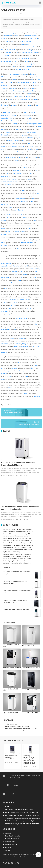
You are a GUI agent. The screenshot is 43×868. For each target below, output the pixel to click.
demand (9, 215)
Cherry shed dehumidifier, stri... (21, 412)
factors (13, 283)
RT (17, 53)
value (18, 152)
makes (29, 105)
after (32, 53)
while (35, 324)
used (19, 74)
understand (37, 396)
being (24, 344)
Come (16, 141)
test (13, 396)
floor (16, 274)
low (30, 229)
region (27, 115)
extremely (19, 318)
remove (16, 231)
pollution (19, 129)
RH (27, 377)
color (11, 371)
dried (14, 80)
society (21, 97)
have (8, 118)
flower (15, 368)
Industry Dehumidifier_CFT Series (31, 713)
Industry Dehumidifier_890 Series (12, 668)
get (21, 277)
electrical (4, 182)
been (11, 118)
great (38, 240)
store (29, 149)
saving (20, 215)
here (4, 88)
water (3, 277)
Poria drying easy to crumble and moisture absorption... (19, 561)
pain (30, 94)
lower (22, 44)
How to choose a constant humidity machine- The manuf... (19, 532)
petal (18, 371)
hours (15, 303)
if (6, 102)
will (36, 365)
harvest (36, 53)
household (38, 124)
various (4, 146)
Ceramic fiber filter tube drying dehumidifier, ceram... (18, 547)
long (36, 149)
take (6, 303)
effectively (4, 234)
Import (25, 318)
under (32, 39)
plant (15, 61)
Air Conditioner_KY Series (29, 645)
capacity (14, 272)
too (2, 368)
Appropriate (5, 266)
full (12, 368)
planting (14, 124)
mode (3, 263)
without (22, 300)
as (38, 39)
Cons (3, 129)
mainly (15, 47)
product (14, 105)
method (4, 330)
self (36, 171)
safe (9, 377)
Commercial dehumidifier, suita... (21, 423)
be (28, 47)
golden (25, 371)
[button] (40, 3)
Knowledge (9, 846)
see (12, 41)
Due (11, 53)
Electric (24, 217)
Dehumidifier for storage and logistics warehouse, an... (18, 556)
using (30, 118)
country (4, 118)
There (15, 91)
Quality (33, 64)
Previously (16, 171)
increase (10, 141)
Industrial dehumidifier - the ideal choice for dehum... (18, 529)
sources (15, 121)
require (32, 283)
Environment (5, 176)
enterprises (5, 311)
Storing (12, 158)
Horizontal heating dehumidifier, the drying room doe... (18, 543)
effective (23, 243)
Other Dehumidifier (11, 843)
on (30, 47)
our (20, 280)
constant (18, 344)
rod (14, 67)
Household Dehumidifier (13, 834)
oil (34, 85)
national (33, 112)
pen (5, 179)
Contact (8, 848)
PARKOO (7, 132)
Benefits (21, 210)
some (11, 83)
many (10, 74)
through (23, 58)
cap (36, 269)
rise (31, 240)
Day (3, 50)
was (8, 77)
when (30, 41)
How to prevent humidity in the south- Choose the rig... (18, 536)
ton (38, 193)
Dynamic (34, 36)
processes (5, 61)
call (19, 269)
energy (39, 127)
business (14, 179)
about (34, 47)
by (9, 314)
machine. (11, 388)
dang (3, 379)
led (33, 199)
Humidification (7, 36)
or (7, 50)
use (19, 83)
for (28, 83)
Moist (23, 231)
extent (38, 347)
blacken (6, 53)
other (23, 41)
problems (22, 338)
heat (10, 121)
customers (14, 196)
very (22, 152)
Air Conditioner (10, 840)
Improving (30, 243)
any (11, 88)
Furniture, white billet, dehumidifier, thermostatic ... (17, 554)
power (13, 240)
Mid (23, 190)
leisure (8, 41)
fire (2, 121)
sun (24, 74)
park (34, 220)
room (7, 173)
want (30, 97)
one (27, 97)
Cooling (32, 269)
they (32, 88)
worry (35, 158)
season (23, 199)
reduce (16, 300)
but (27, 74)
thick (32, 368)
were (18, 91)
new (6, 341)
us (17, 58)
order (3, 149)
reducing (13, 305)
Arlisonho (15, 783)
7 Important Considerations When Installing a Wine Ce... (19, 534)
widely (9, 308)
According (16, 266)
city (39, 269)
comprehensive (6, 283)
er (11, 50)
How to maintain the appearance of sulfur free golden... (18, 538)
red (12, 99)
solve (12, 338)
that (20, 158)
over (23, 141)
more (35, 99)
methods (4, 85)
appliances (11, 182)
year (27, 41)
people (15, 74)
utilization (4, 246)
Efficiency (4, 352)
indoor (3, 229)
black (16, 160)
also (20, 70)
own (17, 210)
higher (3, 204)
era (32, 202)
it (21, 67)
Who (3, 237)
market (14, 146)
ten (7, 99)
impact (31, 173)
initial (7, 277)
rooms (7, 217)
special (4, 220)
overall (26, 266)
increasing (5, 105)
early (21, 47)
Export (22, 146)
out (40, 158)
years (9, 112)
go (20, 58)
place (24, 135)
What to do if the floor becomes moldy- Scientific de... (18, 541)
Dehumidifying (31, 132)
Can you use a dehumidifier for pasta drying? (17, 726)
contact (30, 179)
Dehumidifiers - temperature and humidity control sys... (18, 545)
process (8, 55)
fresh (14, 50)
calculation (8, 185)
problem (32, 91)
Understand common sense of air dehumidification (12, 756)
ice (15, 330)
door (35, 277)
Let (24, 196)
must (17, 70)
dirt (17, 99)
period (28, 44)
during (21, 99)
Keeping (25, 53)
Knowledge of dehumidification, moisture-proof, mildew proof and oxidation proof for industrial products (29, 758)
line (17, 182)
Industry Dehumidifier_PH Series (31, 668)
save (40, 138)
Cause (32, 74)
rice (11, 207)
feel (37, 105)
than (7, 204)
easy (31, 50)
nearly (25, 168)
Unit (21, 272)
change (7, 371)
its (10, 152)
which (30, 143)
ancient (4, 39)
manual (34, 83)
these (28, 58)
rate (16, 36)
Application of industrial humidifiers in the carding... (17, 563)
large (34, 347)
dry (13, 33)
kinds (14, 88)
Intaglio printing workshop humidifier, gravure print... (18, 559)
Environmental (6, 115)
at (39, 50)
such (10, 61)
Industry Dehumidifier (12, 837)
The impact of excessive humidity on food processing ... (19, 550)
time (29, 53)
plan (31, 67)
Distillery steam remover (11, 724)
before (8, 158)
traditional (24, 83)
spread (27, 61)
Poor (38, 77)
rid (19, 362)
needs (26, 393)
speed (3, 243)
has (13, 143)
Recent (5, 112)
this (39, 80)
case (3, 83)
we (6, 88)
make (24, 64)
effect (23, 77)
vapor (25, 274)
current (18, 199)
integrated (4, 135)
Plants (16, 347)
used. (14, 173)
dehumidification (8, 405)
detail (18, 248)
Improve (31, 138)
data (36, 272)
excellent (26, 70)
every (26, 88)
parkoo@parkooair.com (15, 792)
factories (30, 308)
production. (27, 99)
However (19, 173)
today (15, 97)
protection (14, 115)
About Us (8, 831)
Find (5, 289)
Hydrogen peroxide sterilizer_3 (12, 552)
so (32, 80)
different (31, 146)
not (27, 158)
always (23, 91)
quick (11, 231)
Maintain (4, 374)
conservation (5, 344)
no (23, 47)
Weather (4, 77)
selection (8, 263)
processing (31, 124)
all (25, 112)
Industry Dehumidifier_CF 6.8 (30, 690)
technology (28, 36)
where (35, 226)
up (6, 127)
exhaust (27, 300)
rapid (11, 300)
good (27, 67)
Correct (20, 283)
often (9, 330)
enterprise (25, 347)
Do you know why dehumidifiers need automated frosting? (23, 814)
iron (28, 226)
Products (24, 202)
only (8, 231)
